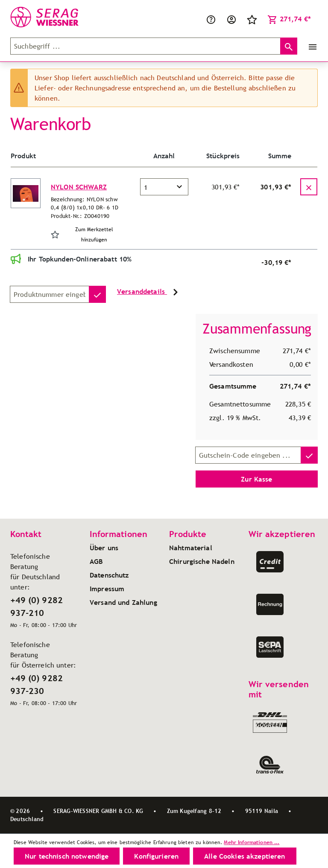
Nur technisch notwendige (67, 856)
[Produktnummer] (50, 294)
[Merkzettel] (252, 19)
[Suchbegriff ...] (145, 46)
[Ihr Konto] (231, 19)
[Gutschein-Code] (248, 455)
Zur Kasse (256, 479)
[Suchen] (289, 46)
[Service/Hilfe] (211, 19)
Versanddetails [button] (149, 292)
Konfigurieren (156, 856)
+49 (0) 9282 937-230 (37, 685)
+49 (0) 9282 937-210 (37, 607)
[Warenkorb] (289, 19)
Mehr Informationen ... (252, 842)
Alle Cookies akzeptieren (245, 856)
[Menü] (311, 46)
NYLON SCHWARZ (79, 187)
